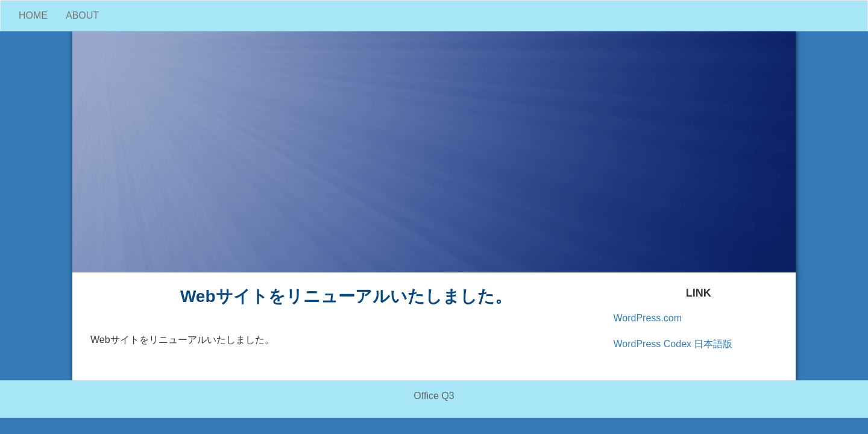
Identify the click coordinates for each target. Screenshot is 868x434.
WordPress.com (648, 318)
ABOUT (82, 15)
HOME (33, 15)
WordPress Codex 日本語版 (673, 344)
